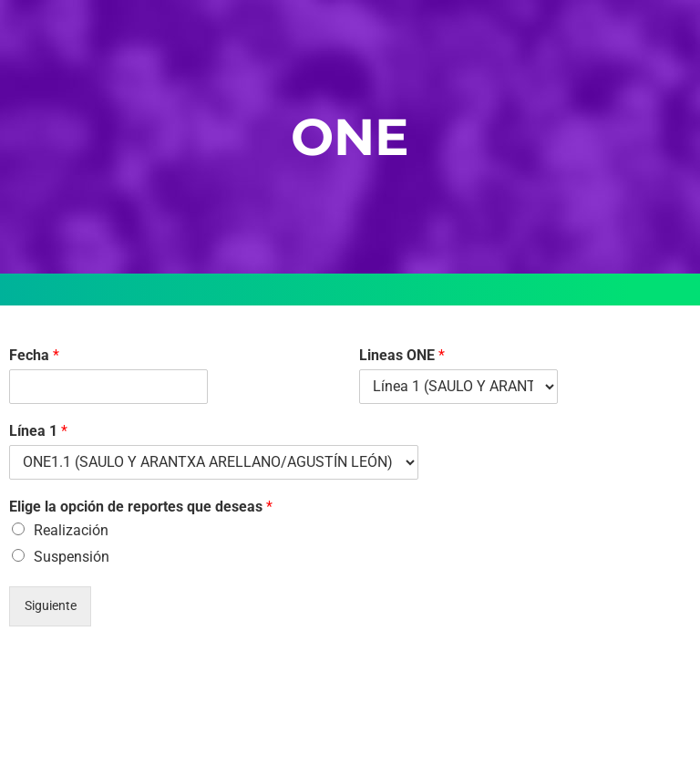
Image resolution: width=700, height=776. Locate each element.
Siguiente (51, 606)
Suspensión (72, 557)
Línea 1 (38, 431)
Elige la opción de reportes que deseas (141, 507)
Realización (71, 530)
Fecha (34, 355)
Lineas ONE (402, 355)
